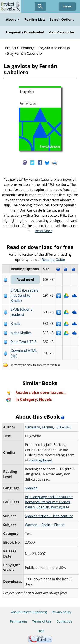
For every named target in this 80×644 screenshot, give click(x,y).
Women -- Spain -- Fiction (45, 525)
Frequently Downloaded (25, 32)
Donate (67, 6)
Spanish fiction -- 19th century (49, 516)
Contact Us (64, 621)
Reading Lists (35, 19)
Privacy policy (62, 612)
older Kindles (21, 333)
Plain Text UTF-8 (23, 342)
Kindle (16, 324)
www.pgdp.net (41, 460)
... (42, 231)
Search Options (62, 19)
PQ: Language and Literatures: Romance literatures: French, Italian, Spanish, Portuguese (49, 502)
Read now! (25, 280)
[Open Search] (40, 6)
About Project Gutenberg (29, 612)
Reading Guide (53, 260)
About (13, 19)
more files (32, 365)
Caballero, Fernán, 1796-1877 (48, 427)
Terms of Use (42, 621)
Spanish (31, 488)
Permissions (19, 621)
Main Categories (61, 32)
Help (41, 631)
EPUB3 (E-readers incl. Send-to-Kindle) (25, 295)
